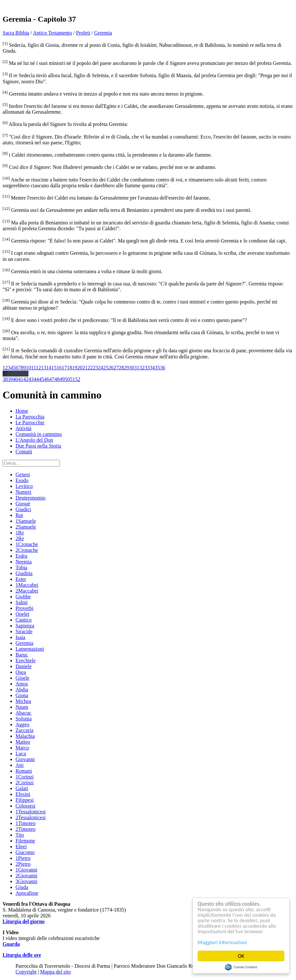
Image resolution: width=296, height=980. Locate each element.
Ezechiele (26, 660)
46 (47, 379)
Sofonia (24, 719)
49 (62, 379)
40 (16, 379)
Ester (21, 579)
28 (121, 368)
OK (241, 956)
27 (116, 368)
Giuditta (24, 573)
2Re (20, 538)
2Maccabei (27, 591)
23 (95, 368)
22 (90, 368)
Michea (23, 701)
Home (22, 411)
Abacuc (23, 713)
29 (126, 368)
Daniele (24, 666)
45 (41, 379)
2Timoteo (26, 829)
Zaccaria (24, 730)
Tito (20, 835)
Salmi (22, 602)
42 (26, 379)
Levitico (24, 486)
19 (75, 368)
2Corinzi (25, 783)
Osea (21, 672)
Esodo (22, 480)
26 (111, 368)
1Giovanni (27, 870)
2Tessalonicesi (31, 817)
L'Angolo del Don (34, 440)
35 (158, 368)
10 (28, 368)
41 (21, 379)
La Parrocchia (30, 417)
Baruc (22, 655)
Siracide (24, 631)
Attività (23, 428)
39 (10, 379)
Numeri (23, 492)
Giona (22, 695)
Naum (22, 707)
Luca (21, 753)
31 (137, 368)
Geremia (103, 33)
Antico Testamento (53, 33)
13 (44, 368)
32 (142, 368)
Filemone (25, 841)
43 (31, 379)
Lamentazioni (30, 649)
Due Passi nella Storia (38, 446)
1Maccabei (27, 585)
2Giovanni (27, 876)
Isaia (20, 637)
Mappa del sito (55, 972)
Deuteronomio (30, 498)
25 (106, 368)
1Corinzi (25, 777)
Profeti (83, 33)
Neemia (24, 562)
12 (38, 368)
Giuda (22, 887)
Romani (24, 771)
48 (57, 379)
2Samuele (26, 527)
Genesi (23, 475)
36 (163, 368)
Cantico (24, 620)
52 (78, 379)
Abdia (22, 690)
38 (5, 379)
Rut (19, 515)
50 (67, 379)
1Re (20, 533)
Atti (20, 765)
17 (64, 368)
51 (72, 379)
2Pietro (23, 864)
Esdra (21, 556)
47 (52, 379)
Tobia (21, 567)
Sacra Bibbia (16, 33)
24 (101, 368)
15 (54, 368)
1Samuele (26, 521)
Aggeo (22, 724)
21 (85, 368)
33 (147, 368)
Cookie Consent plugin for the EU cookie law (241, 967)
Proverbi (24, 608)
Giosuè (23, 504)
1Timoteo (26, 823)
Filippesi (25, 800)
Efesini (23, 794)
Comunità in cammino (39, 434)
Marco (22, 748)
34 (152, 368)
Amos (22, 684)
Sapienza (25, 626)
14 (49, 368)
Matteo (23, 742)
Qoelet (22, 614)
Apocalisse (27, 893)
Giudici (23, 509)
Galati (22, 788)
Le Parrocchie (30, 423)
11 (33, 368)
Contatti (24, 452)
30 (132, 368)
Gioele (22, 678)
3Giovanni (27, 881)
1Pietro (23, 858)
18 (70, 368)
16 (59, 368)
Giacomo (25, 852)
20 (80, 368)
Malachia (25, 736)
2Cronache (27, 550)
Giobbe (23, 597)
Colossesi (25, 806)
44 (36, 379)
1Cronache (27, 544)
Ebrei (21, 846)
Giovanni (25, 759)
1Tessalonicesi (31, 812)
